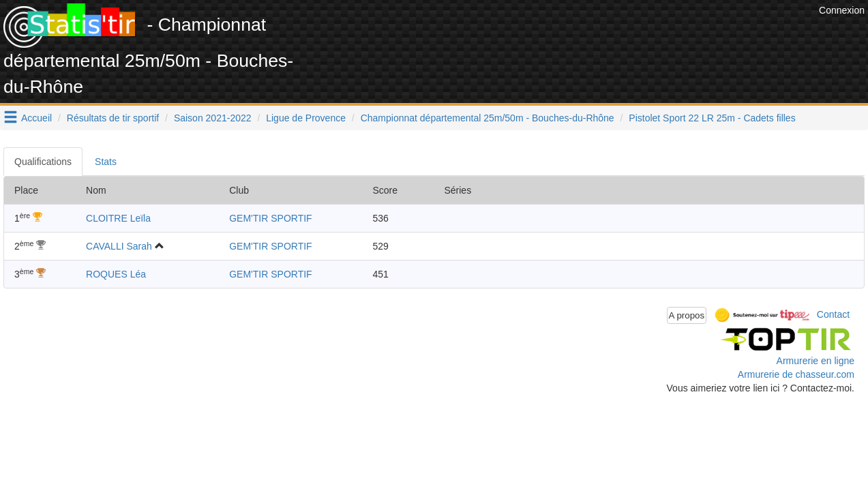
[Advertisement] (567, 34)
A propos (687, 315)
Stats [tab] (106, 162)
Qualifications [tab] (43, 162)
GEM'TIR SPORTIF (270, 218)
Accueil (36, 118)
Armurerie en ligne (815, 361)
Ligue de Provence (306, 118)
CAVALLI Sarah (119, 246)
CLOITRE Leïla (118, 218)
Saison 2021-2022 (213, 118)
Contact (833, 314)
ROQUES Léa (116, 274)
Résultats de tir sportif (113, 118)
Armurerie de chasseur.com (796, 374)
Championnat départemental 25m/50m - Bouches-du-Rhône (488, 118)
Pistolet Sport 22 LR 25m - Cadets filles (712, 118)
